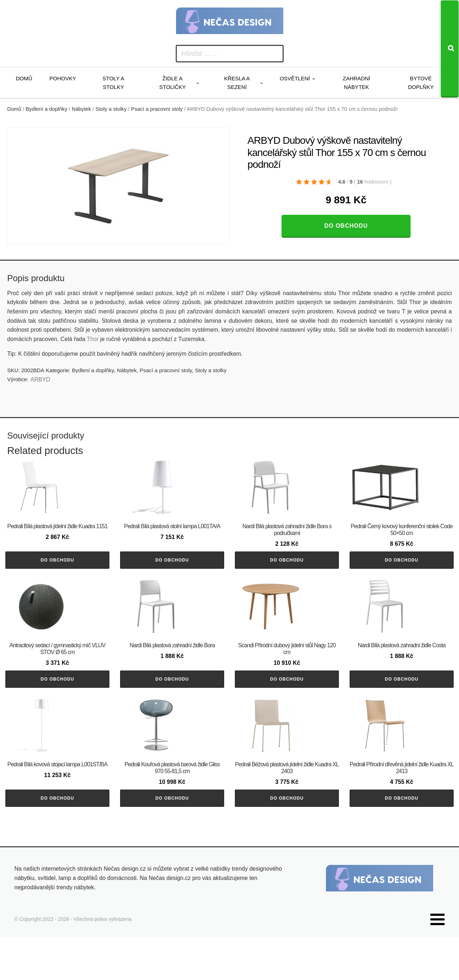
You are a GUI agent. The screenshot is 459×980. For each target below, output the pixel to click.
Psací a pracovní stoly (157, 109)
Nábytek (81, 109)
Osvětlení (295, 78)
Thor (93, 339)
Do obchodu (346, 226)
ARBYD (40, 380)
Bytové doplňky (421, 83)
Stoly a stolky (113, 83)
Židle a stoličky (172, 83)
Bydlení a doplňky (47, 109)
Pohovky (63, 78)
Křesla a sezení (237, 83)
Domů (24, 78)
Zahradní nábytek (357, 83)
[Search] (450, 49)
